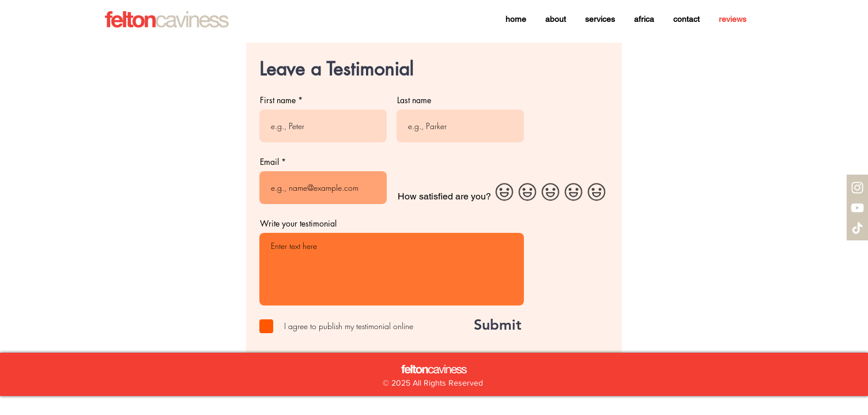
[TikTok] (857, 228)
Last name (414, 100)
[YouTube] (857, 208)
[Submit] (485, 325)
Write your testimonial (298, 224)
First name (278, 100)
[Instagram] (857, 188)
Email (269, 162)
